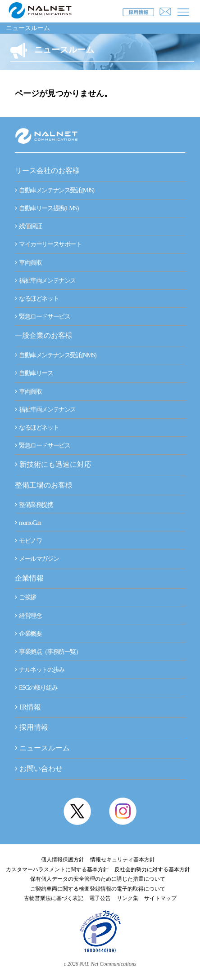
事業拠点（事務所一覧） (48, 652)
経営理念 (28, 616)
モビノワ (28, 541)
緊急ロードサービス (42, 317)
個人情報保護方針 (63, 860)
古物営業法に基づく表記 (54, 898)
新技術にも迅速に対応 (53, 464)
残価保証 (28, 226)
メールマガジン (37, 559)
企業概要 (28, 634)
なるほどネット (37, 299)
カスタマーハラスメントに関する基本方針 (57, 869)
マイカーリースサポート (48, 244)
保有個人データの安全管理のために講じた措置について (98, 879)
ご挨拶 (25, 597)
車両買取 (28, 263)
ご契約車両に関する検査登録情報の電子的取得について (98, 889)
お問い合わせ (41, 769)
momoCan (28, 523)
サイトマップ (160, 898)
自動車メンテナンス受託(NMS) (55, 355)
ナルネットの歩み (40, 670)
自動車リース (34, 373)
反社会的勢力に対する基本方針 (152, 869)
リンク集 (127, 898)
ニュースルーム (28, 28)
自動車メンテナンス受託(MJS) (54, 190)
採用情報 (34, 727)
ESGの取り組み (36, 688)
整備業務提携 (34, 505)
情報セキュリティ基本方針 (123, 860)
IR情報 (30, 707)
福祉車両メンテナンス (45, 281)
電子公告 (100, 898)
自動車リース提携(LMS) (47, 208)
